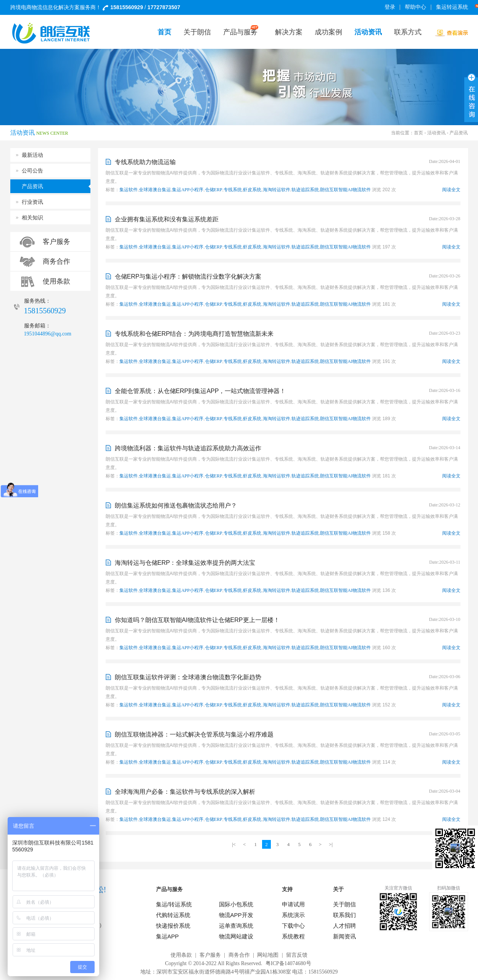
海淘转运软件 (277, 190)
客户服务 (56, 242)
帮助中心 (415, 7)
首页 (418, 133)
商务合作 (56, 261)
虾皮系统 (252, 190)
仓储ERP (214, 190)
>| (331, 844)
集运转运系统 (453, 7)
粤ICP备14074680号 (288, 963)
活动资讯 (436, 133)
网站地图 (268, 955)
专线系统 (233, 190)
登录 (390, 7)
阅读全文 (451, 190)
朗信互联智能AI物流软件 (345, 190)
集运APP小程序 (188, 190)
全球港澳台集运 (155, 190)
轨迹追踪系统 (305, 190)
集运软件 (129, 190)
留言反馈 (297, 955)
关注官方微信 (398, 888)
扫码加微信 (449, 888)
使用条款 (56, 281)
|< (234, 844)
